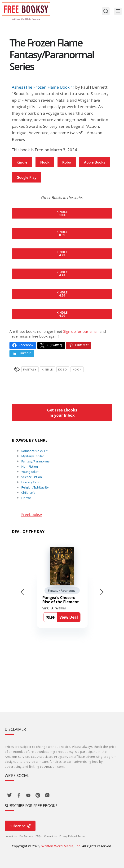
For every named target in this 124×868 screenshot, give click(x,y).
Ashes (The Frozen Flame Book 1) (43, 87)
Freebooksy (32, 515)
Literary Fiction (32, 482)
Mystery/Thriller (33, 456)
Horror (26, 498)
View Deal (69, 617)
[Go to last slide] (22, 592)
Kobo (67, 162)
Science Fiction (32, 477)
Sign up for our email (81, 331)
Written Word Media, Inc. (61, 846)
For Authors (26, 836)
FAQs (38, 836)
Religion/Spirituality (35, 487)
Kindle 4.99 (62, 254)
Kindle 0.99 (62, 233)
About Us (11, 836)
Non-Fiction (30, 466)
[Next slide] (102, 592)
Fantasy (30, 369)
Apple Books (95, 162)
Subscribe (20, 826)
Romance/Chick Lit (34, 451)
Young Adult (30, 472)
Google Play (27, 177)
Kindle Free (62, 213)
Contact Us (50, 836)
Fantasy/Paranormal (36, 461)
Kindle (22, 162)
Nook (45, 162)
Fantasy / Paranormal (62, 591)
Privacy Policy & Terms (72, 836)
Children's (28, 493)
